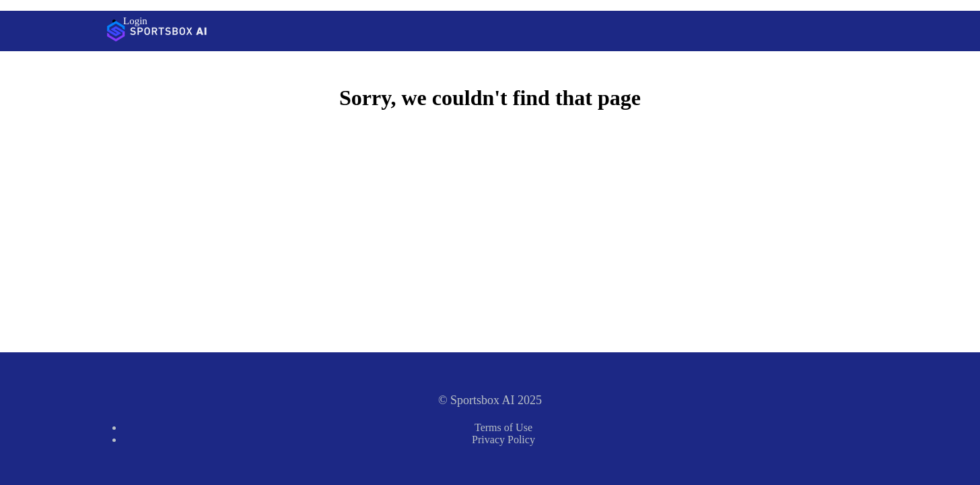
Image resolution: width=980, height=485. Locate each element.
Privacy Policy (503, 440)
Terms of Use (503, 427)
